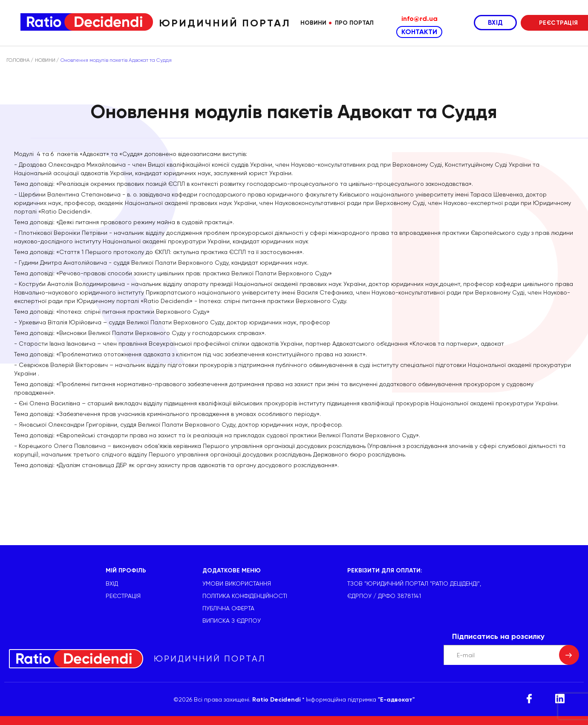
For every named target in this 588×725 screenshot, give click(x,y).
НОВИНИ (45, 60)
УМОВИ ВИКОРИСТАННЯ (237, 583)
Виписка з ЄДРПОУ (232, 621)
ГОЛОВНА (18, 60)
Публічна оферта (228, 608)
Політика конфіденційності (245, 596)
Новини (313, 23)
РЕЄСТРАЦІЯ (123, 596)
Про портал (354, 23)
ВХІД (495, 23)
